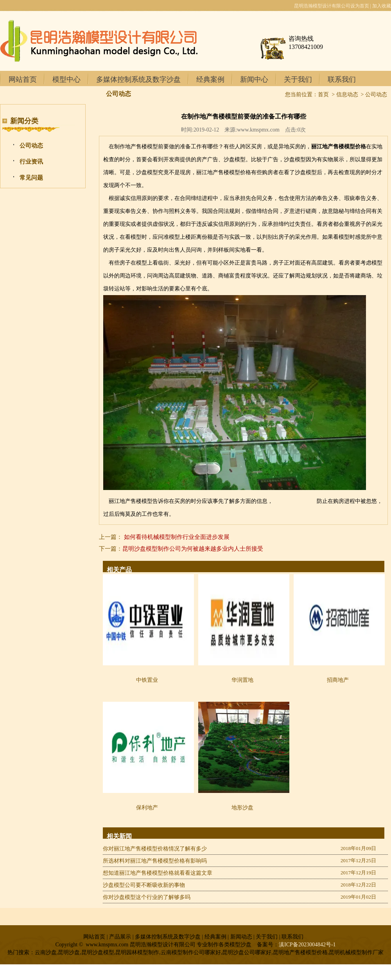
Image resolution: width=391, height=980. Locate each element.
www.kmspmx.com (258, 130)
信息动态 (347, 95)
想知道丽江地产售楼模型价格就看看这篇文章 (158, 873)
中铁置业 (147, 680)
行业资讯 (31, 162)
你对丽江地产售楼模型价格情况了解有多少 (155, 849)
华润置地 (242, 680)
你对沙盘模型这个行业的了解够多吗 (147, 897)
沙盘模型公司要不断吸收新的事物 (144, 885)
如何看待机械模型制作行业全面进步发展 (177, 537)
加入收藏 (382, 6)
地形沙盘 (242, 808)
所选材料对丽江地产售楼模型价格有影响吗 (155, 861)
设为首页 (360, 6)
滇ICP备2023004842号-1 (307, 945)
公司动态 (31, 146)
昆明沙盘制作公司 (295, 501)
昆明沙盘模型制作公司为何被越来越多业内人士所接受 (193, 549)
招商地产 (338, 680)
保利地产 (147, 808)
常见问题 (31, 178)
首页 (323, 95)
